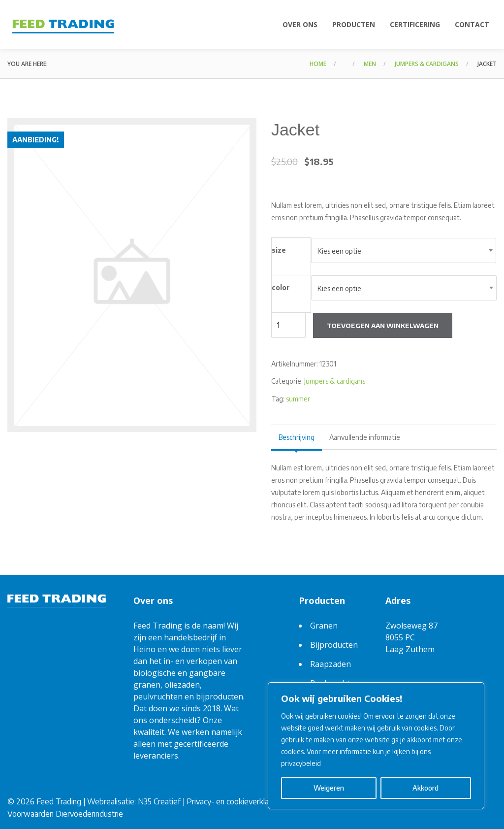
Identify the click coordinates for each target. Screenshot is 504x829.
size (279, 250)
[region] (376, 746)
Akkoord (425, 788)
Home (318, 64)
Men (370, 64)
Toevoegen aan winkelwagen (383, 326)
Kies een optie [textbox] (339, 251)
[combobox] (404, 250)
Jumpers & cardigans (427, 64)
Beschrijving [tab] (297, 437)
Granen (324, 626)
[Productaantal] (288, 325)
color (281, 287)
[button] (240, 143)
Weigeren (329, 788)
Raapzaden (331, 664)
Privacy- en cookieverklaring (234, 801)
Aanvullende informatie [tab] (365, 437)
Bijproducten (334, 645)
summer (298, 399)
